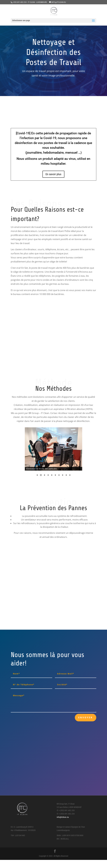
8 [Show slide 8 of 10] (63, 475)
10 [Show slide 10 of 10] (70, 475)
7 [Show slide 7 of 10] (59, 475)
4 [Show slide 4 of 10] (48, 475)
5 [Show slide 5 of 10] (52, 475)
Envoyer (86, 717)
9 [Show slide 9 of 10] (66, 475)
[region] (53, 454)
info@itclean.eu (63, 817)
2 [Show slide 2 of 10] (41, 475)
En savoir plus (53, 174)
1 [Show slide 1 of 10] (37, 475)
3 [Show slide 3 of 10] (44, 475)
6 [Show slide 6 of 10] (55, 475)
